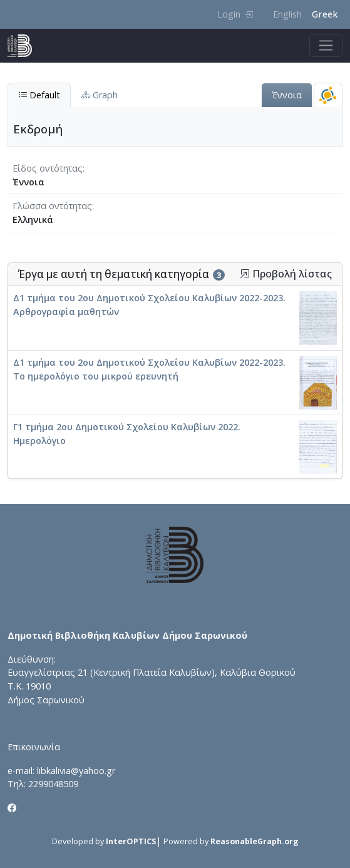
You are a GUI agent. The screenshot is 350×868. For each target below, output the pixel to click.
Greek (325, 14)
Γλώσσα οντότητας (52, 206)
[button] (245, 274)
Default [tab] (39, 95)
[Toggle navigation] (326, 45)
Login (235, 14)
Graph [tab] (100, 95)
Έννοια (287, 95)
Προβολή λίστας (286, 274)
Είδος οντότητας (48, 168)
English (287, 14)
